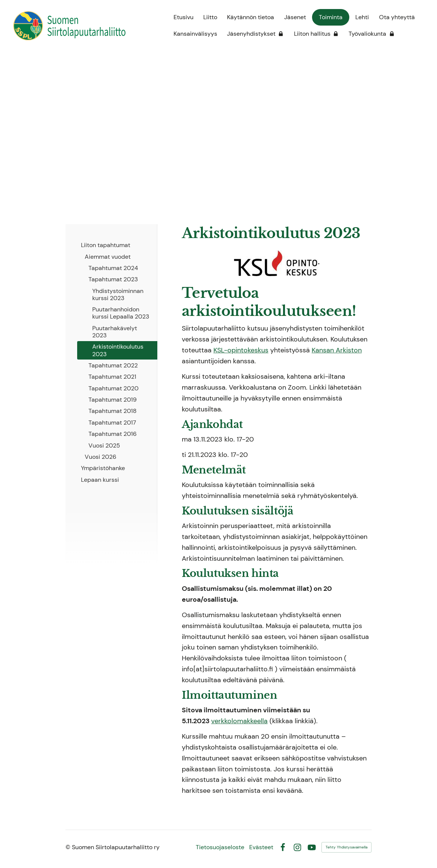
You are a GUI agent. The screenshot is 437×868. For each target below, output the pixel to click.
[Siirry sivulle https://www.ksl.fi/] (277, 263)
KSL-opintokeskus (241, 350)
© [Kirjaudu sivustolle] (69, 847)
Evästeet (261, 847)
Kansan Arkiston (337, 350)
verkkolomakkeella (239, 721)
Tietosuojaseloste (220, 847)
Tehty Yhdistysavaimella (346, 847)
